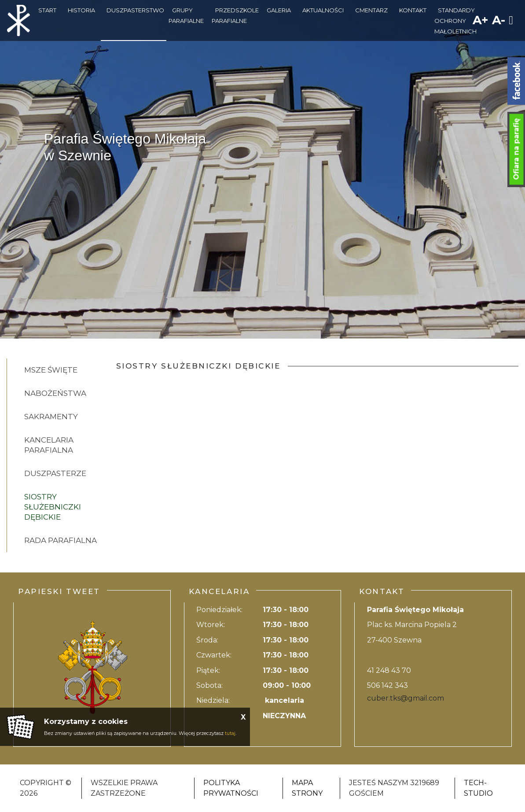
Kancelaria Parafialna (49, 445)
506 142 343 (387, 685)
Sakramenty (51, 417)
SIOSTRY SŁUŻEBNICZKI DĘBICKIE (53, 507)
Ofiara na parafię (516, 149)
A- (499, 20)
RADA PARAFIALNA (61, 540)
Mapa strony (307, 788)
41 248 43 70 (389, 670)
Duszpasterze (55, 473)
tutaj (230, 733)
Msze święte (51, 370)
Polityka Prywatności (231, 788)
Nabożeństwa (55, 393)
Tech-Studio (478, 788)
